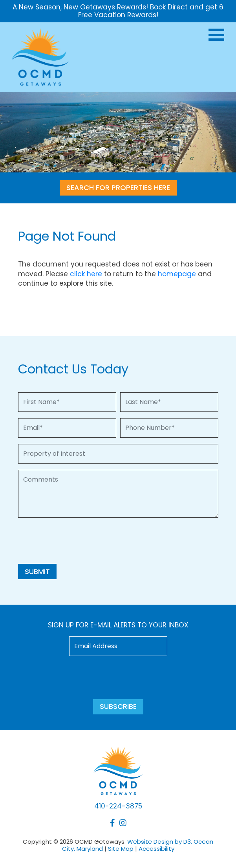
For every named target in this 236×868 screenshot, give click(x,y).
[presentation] (78, 539)
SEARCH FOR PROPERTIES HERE (118, 188)
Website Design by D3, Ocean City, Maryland (138, 845)
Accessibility (156, 849)
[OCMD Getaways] (40, 56)
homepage (177, 274)
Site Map (121, 849)
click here (86, 274)
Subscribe (118, 706)
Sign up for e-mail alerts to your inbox (118, 625)
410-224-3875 (118, 806)
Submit (37, 572)
